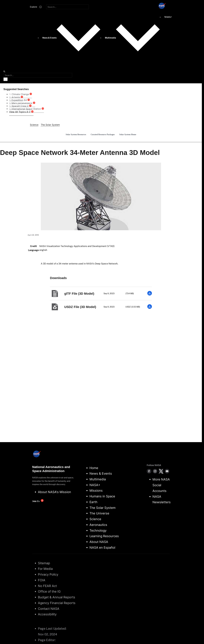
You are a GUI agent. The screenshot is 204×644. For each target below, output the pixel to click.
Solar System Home (128, 134)
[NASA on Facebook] (149, 471)
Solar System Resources (76, 134)
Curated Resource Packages (103, 134)
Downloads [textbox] (58, 278)
